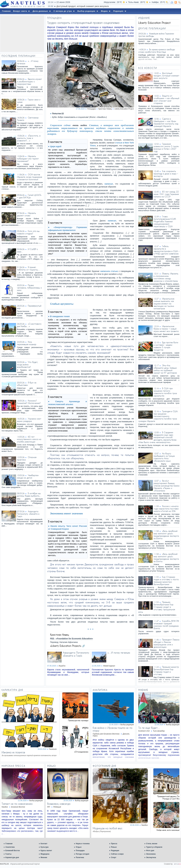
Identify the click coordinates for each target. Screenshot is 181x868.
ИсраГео (62, 666)
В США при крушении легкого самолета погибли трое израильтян (165, 392)
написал (109, 184)
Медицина (45, 854)
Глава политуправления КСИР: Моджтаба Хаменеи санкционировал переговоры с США (165, 221)
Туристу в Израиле (154, 847)
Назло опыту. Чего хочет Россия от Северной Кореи (67, 527)
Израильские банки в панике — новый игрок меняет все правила (166, 329)
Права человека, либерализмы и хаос (29, 288)
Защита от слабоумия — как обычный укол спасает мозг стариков (166, 99)
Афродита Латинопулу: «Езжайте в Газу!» (28, 514)
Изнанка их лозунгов (13, 752)
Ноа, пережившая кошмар (27, 343)
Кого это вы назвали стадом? (28, 232)
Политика (80, 857)
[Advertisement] (22, 34)
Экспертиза (151, 857)
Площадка (80, 851)
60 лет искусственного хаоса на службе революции (29, 439)
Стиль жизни (152, 844)
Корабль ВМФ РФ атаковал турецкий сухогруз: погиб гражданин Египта (166, 625)
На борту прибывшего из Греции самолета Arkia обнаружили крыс (164, 457)
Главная (9, 844)
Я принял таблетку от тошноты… (28, 268)
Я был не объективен (27, 384)
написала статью (109, 271)
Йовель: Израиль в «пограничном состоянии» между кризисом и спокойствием (166, 277)
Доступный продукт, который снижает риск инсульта (126, 6)
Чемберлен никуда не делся (28, 477)
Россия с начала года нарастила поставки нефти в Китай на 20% (166, 509)
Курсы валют (46, 851)
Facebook (53, 749)
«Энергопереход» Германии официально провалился (67, 229)
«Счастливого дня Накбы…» (29, 325)
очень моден (80, 125)
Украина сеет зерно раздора (29, 420)
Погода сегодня (82, 854)
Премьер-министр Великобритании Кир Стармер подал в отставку (166, 671)
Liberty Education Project (124, 109)
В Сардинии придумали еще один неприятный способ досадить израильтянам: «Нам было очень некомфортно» (157, 437)
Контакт (44, 844)
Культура (44, 847)
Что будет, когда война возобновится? (27, 365)
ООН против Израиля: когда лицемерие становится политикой (30, 177)
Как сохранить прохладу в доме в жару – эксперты (166, 174)
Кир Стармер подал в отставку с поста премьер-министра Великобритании (166, 581)
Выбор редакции (127, 725)
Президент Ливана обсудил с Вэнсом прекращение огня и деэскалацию (166, 643)
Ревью (114, 847)
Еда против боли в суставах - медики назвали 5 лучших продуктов (166, 346)
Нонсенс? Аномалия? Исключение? (29, 402)
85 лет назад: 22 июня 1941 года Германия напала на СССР (166, 194)
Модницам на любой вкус (108, 828)
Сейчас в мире (117, 854)
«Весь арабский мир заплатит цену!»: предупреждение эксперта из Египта (166, 535)
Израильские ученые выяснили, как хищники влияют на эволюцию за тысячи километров (164, 304)
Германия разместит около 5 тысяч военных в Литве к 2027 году (166, 148)
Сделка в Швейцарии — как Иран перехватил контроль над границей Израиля (166, 122)
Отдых (79, 847)
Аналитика (10, 847)
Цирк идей (56, 146)
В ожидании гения (60, 316)
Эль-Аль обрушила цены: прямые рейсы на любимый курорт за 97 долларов (165, 369)
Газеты (8, 854)
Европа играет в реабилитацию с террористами (29, 82)
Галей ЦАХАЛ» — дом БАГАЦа (29, 196)
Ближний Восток (13, 851)
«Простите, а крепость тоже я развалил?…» (29, 138)
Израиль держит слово (26, 214)
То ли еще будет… (149, 728)
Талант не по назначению (17, 804)
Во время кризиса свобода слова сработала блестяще (157, 51)
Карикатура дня (12, 857)
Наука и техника (83, 844)
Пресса (114, 844)
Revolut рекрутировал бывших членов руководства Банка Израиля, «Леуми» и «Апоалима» (166, 486)
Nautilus (145, 825)
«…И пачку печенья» (119, 653)
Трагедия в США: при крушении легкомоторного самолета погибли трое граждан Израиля (158, 416)
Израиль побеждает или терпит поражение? (28, 159)
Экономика (151, 854)
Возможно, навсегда (59, 804)
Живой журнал (109, 666)
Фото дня (150, 851)
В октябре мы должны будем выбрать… (29, 495)
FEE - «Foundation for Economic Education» (72, 639)
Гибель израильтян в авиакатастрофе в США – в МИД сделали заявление (167, 250)
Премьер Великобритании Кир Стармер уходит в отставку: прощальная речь (157, 607)
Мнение (44, 857)
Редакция (115, 851)
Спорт (114, 857)
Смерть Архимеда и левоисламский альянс (67, 403)
